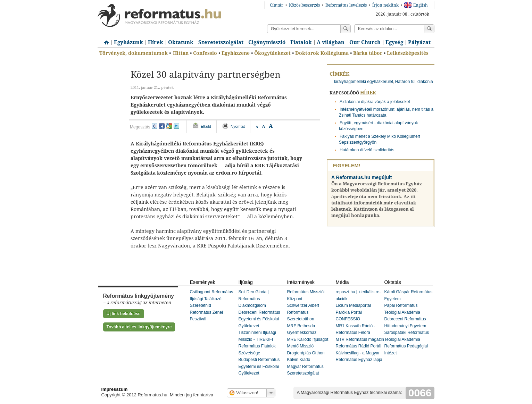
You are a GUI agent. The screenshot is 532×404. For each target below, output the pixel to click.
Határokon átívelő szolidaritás (367, 150)
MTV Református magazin (360, 339)
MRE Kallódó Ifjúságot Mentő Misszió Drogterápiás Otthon (308, 346)
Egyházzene (236, 53)
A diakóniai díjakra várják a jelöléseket (375, 102)
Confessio (205, 53)
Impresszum (115, 389)
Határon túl (405, 82)
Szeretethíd (201, 305)
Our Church (365, 42)
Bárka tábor (368, 53)
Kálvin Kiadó (299, 360)
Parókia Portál (349, 312)
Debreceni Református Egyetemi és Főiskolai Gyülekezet (259, 319)
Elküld (206, 126)
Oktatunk (181, 42)
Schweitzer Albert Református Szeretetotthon (303, 312)
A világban (331, 42)
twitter (176, 126)
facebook (162, 126)
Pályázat (419, 42)
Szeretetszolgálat (221, 42)
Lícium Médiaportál (353, 305)
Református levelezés (346, 5)
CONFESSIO (348, 319)
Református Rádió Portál (359, 346)
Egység (394, 42)
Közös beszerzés (304, 5)
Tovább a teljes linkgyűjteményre (139, 327)
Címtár (277, 5)
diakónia (425, 82)
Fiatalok (301, 42)
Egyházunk (128, 42)
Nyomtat (238, 126)
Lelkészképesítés (408, 53)
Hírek (156, 42)
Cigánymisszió (267, 42)
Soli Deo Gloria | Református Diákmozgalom (254, 299)
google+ (169, 126)
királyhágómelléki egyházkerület (364, 82)
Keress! (429, 29)
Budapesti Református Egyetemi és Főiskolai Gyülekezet (259, 366)
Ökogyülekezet (272, 53)
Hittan (181, 53)
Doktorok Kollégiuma (322, 53)
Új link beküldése (124, 314)
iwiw (155, 126)
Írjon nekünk (385, 5)
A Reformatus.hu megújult (362, 177)
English (416, 5)
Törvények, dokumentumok (134, 53)
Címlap (105, 40)
